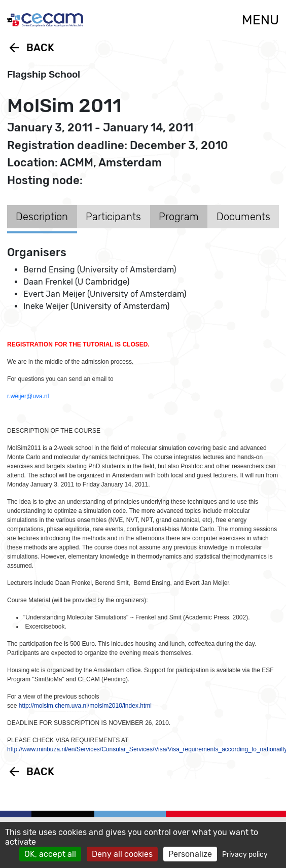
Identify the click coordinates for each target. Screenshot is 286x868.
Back (31, 48)
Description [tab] (42, 217)
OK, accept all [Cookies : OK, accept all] (50, 854)
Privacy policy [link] (245, 855)
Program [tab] (179, 217)
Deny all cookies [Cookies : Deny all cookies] (122, 854)
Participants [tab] (113, 217)
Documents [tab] (243, 217)
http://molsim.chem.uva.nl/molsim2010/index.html (85, 706)
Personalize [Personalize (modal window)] (190, 854)
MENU (260, 20)
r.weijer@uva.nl (28, 396)
